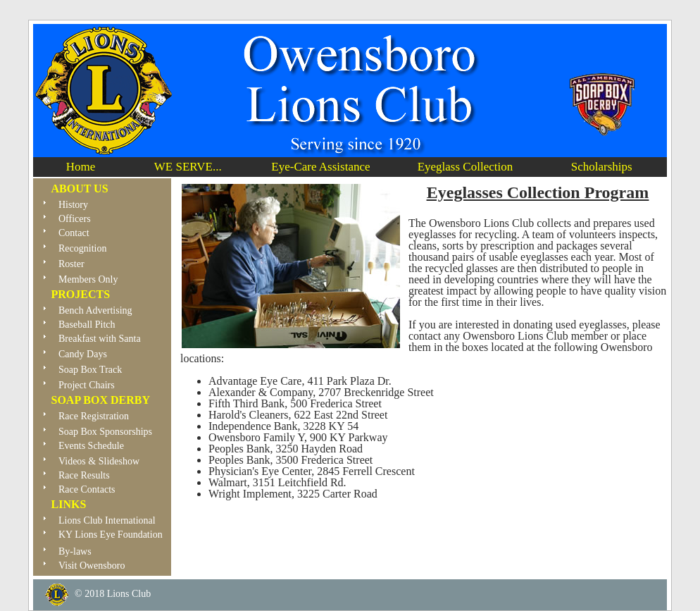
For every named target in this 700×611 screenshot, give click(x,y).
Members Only (88, 279)
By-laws (75, 551)
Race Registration (94, 416)
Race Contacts (87, 489)
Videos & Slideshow (99, 461)
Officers (75, 219)
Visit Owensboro (84, 568)
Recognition (82, 248)
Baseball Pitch (87, 325)
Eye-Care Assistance (320, 167)
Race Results (84, 475)
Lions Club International (107, 520)
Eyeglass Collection (465, 167)
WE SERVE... (188, 167)
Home (81, 167)
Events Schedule (91, 446)
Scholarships (602, 167)
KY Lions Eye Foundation (103, 539)
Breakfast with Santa (100, 339)
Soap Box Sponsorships (105, 432)
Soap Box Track (90, 370)
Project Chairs (87, 385)
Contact (74, 233)
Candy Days (83, 354)
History (73, 205)
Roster (71, 264)
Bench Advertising (95, 310)
